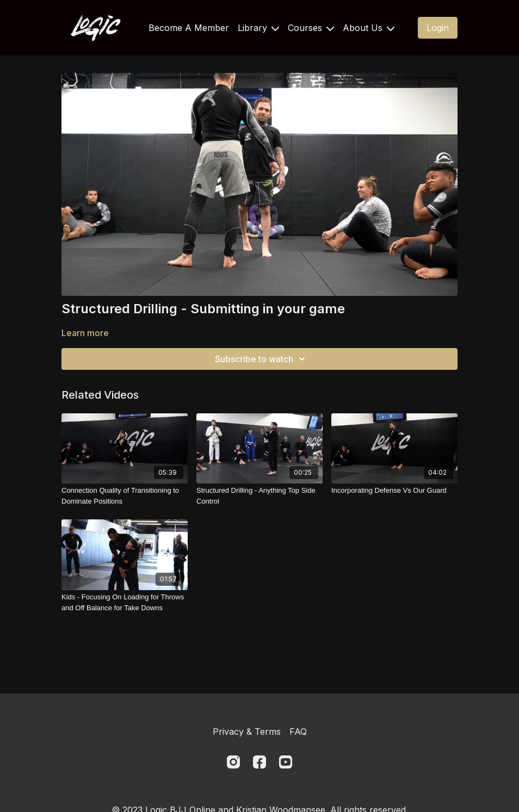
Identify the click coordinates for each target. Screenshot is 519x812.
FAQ (298, 732)
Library (258, 28)
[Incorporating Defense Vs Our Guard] (394, 491)
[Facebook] (259, 762)
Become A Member (189, 28)
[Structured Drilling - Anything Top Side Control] (259, 496)
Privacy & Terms (247, 732)
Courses (311, 28)
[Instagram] (233, 762)
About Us (369, 28)
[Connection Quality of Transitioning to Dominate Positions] (125, 496)
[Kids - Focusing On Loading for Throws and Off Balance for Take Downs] (125, 602)
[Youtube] (286, 762)
